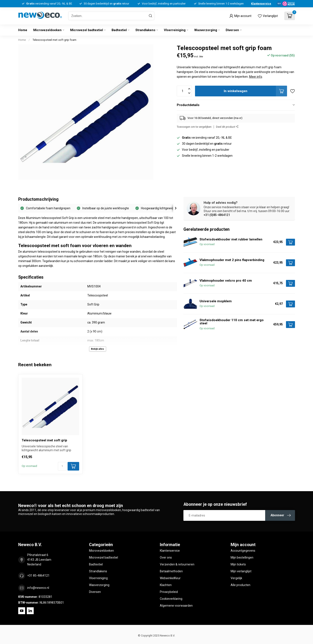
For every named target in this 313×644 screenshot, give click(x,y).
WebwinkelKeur (170, 578)
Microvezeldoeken (47, 30)
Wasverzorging (206, 30)
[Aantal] (62, 466)
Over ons (166, 557)
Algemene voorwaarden (176, 606)
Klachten (166, 585)
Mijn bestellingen (242, 557)
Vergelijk (236, 578)
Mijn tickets (238, 564)
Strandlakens (145, 30)
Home (23, 30)
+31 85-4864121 (38, 576)
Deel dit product (227, 127)
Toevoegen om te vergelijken (194, 127)
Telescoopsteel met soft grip (44, 440)
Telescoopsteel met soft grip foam (54, 40)
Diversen (232, 30)
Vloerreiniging (175, 30)
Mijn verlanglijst (241, 571)
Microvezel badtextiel (87, 30)
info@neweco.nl (38, 588)
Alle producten (240, 585)
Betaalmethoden (171, 571)
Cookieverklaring (171, 599)
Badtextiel (119, 30)
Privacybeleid (169, 592)
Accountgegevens (243, 551)
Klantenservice (261, 4)
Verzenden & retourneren (177, 564)
